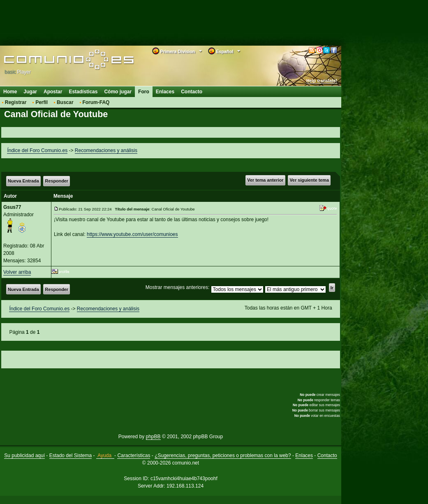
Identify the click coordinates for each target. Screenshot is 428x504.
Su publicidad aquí (24, 455)
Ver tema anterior (265, 180)
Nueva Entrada (23, 181)
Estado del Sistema (71, 455)
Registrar (16, 102)
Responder (57, 181)
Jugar (30, 92)
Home (10, 92)
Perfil (42, 102)
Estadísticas (83, 92)
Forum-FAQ (96, 102)
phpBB (153, 437)
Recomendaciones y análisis (106, 150)
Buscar (65, 102)
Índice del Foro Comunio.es (37, 150)
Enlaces (165, 92)
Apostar (53, 92)
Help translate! (322, 81)
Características (134, 455)
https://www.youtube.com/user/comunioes (132, 234)
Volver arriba (17, 272)
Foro (144, 92)
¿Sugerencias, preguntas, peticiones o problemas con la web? (223, 455)
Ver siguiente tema (309, 180)
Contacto (192, 92)
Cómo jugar (118, 92)
